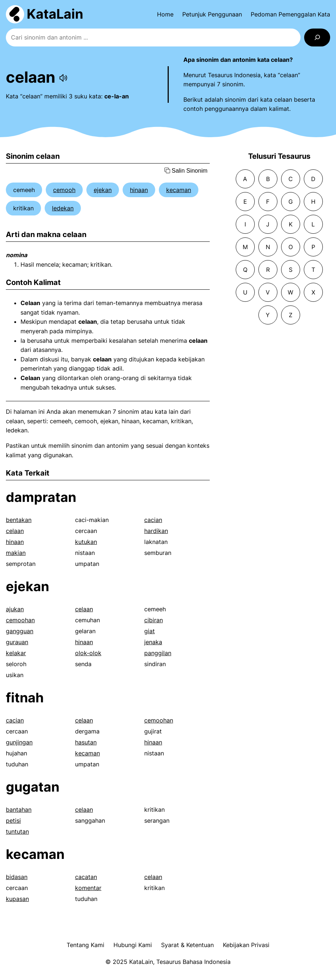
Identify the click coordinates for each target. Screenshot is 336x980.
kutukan (86, 542)
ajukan (15, 609)
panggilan (158, 653)
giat (150, 631)
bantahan (19, 810)
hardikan (156, 531)
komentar (88, 888)
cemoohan (20, 620)
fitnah (25, 698)
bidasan (17, 877)
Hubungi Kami (133, 945)
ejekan (103, 190)
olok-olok (88, 653)
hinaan (139, 190)
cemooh (64, 190)
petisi (13, 821)
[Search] (317, 37)
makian (16, 553)
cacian (153, 520)
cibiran (154, 620)
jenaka (153, 642)
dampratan (41, 497)
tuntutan (17, 831)
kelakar (16, 653)
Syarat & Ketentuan (187, 945)
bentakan (19, 520)
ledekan (63, 208)
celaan (15, 531)
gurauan (17, 642)
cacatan (86, 877)
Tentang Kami (85, 945)
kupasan (17, 899)
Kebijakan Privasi (246, 945)
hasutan (86, 742)
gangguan (20, 631)
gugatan (33, 787)
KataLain (55, 14)
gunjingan (19, 742)
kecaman (179, 190)
